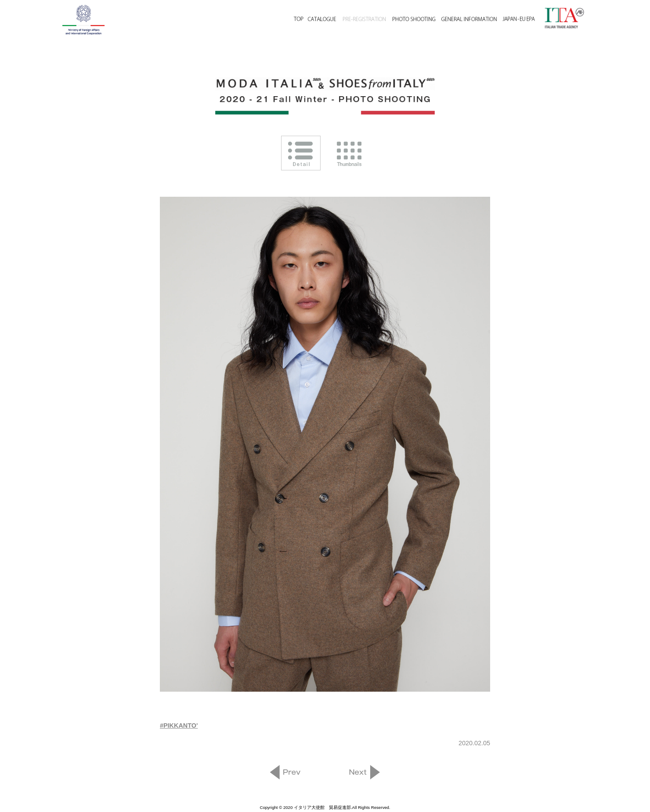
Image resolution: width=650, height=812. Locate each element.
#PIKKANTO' (179, 725)
